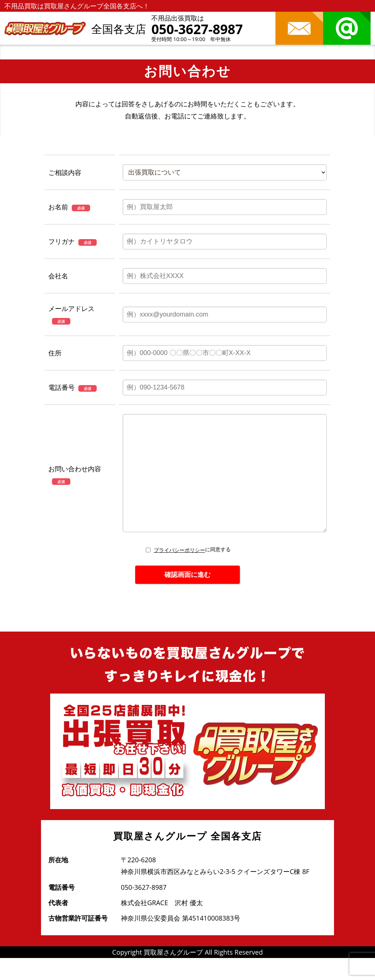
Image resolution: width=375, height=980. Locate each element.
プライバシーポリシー (179, 572)
